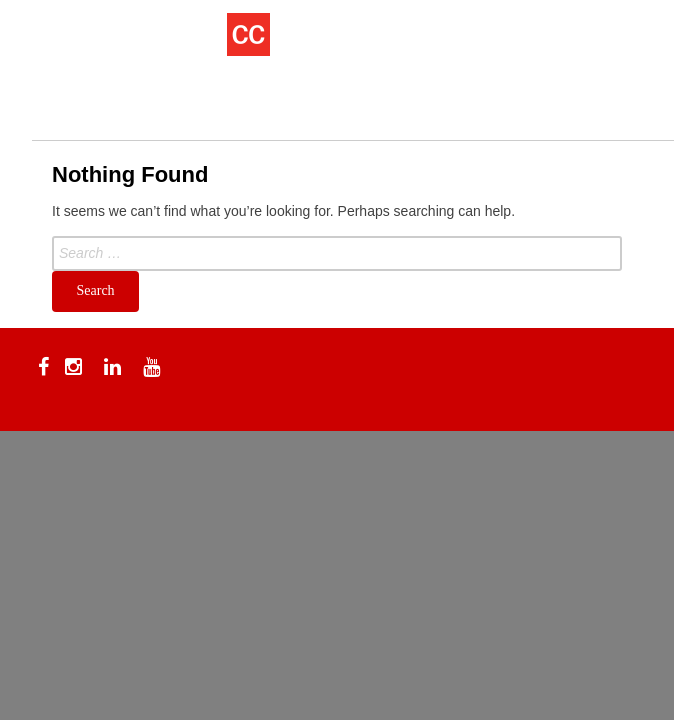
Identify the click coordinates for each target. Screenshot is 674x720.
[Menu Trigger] (61, 42)
